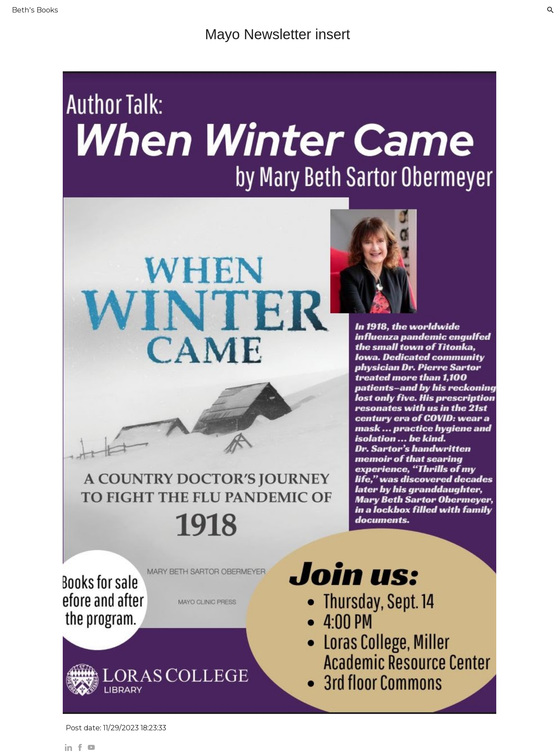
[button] (550, 10)
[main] (279, 34)
